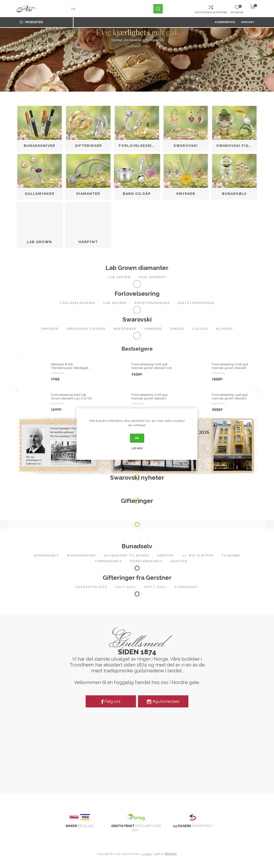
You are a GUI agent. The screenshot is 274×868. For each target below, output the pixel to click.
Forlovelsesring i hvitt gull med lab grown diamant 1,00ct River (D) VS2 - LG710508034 (230, 370)
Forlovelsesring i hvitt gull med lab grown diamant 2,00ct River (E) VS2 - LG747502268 (149, 400)
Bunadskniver (39, 146)
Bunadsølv (234, 194)
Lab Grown (39, 242)
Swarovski (186, 146)
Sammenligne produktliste (211, 12)
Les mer (137, 448)
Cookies (146, 854)
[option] (57, 387)
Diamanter (88, 194)
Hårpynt (88, 242)
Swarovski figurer (236, 146)
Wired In (171, 854)
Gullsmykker (40, 194)
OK (137, 438)
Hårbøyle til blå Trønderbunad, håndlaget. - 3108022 (71, 368)
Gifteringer (88, 146)
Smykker (186, 194)
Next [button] (257, 387)
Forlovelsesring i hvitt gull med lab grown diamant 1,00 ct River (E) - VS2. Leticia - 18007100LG (152, 370)
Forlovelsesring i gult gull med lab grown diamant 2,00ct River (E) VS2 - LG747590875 (230, 400)
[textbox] (110, 9)
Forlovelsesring (138, 146)
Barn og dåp (137, 194)
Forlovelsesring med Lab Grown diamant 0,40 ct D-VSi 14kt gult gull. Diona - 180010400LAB (71, 400)
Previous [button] (17, 387)
